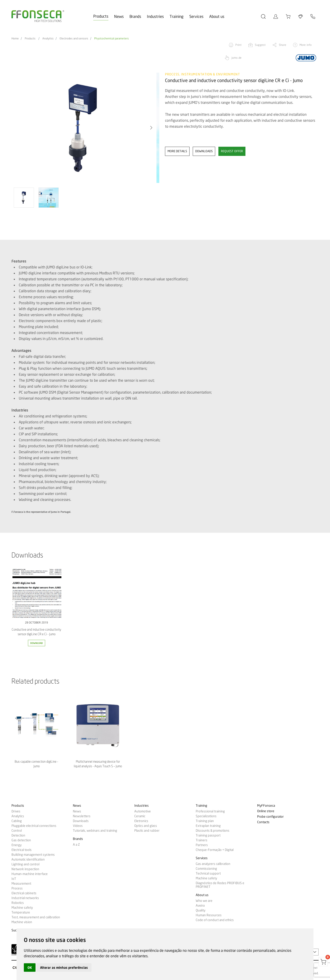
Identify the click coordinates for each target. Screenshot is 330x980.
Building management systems (33, 855)
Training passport (208, 835)
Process (17, 888)
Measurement (21, 883)
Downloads (81, 821)
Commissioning (206, 869)
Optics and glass (146, 826)
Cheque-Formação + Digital (215, 850)
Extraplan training (208, 826)
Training (177, 16)
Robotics (18, 903)
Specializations (206, 816)
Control (17, 831)
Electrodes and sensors (74, 39)
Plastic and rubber (147, 831)
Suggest (260, 45)
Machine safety (22, 908)
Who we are (204, 901)
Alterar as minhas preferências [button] (64, 968)
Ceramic (140, 816)
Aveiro (200, 905)
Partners (202, 845)
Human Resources (209, 915)
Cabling (17, 821)
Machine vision (22, 922)
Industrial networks (25, 898)
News (119, 16)
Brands (135, 16)
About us (217, 16)
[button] (151, 128)
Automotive (143, 811)
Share (283, 45)
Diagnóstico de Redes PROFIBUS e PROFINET (220, 885)
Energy (16, 845)
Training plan (205, 821)
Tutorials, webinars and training (95, 831)
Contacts (263, 822)
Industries (155, 16)
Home (15, 39)
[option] (85, 128)
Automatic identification (28, 859)
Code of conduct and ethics (215, 920)
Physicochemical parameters (111, 39)
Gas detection (21, 840)
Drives (16, 811)
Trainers (202, 840)
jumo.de (236, 58)
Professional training (210, 811)
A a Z (76, 845)
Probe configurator (270, 817)
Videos (78, 826)
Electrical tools (22, 850)
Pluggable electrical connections (34, 826)
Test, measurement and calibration (36, 917)
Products (101, 16)
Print (238, 45)
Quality (201, 910)
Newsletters (82, 816)
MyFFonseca (266, 806)
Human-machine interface (30, 874)
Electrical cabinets (24, 893)
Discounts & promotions (213, 831)
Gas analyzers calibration (213, 864)
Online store (266, 811)
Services (196, 16)
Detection (18, 835)
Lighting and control (25, 864)
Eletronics (141, 821)
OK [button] (30, 968)
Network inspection (25, 869)
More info (306, 45)
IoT (14, 879)
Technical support (208, 873)
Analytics (48, 39)
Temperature (21, 912)
